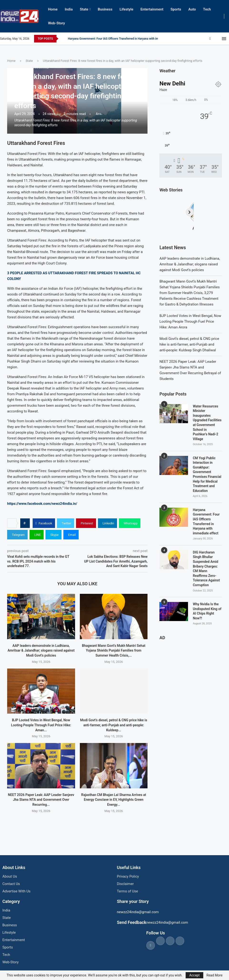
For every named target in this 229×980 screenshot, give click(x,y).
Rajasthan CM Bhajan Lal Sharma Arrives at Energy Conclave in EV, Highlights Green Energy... (114, 800)
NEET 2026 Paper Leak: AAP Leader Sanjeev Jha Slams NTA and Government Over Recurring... (41, 800)
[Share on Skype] (53, 535)
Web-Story (57, 23)
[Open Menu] (224, 39)
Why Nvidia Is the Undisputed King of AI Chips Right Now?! (207, 611)
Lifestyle (127, 9)
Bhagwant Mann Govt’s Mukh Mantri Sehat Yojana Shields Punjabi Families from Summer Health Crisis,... (114, 651)
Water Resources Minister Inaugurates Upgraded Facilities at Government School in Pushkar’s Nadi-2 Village (207, 423)
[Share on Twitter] (66, 523)
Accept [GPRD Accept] (194, 975)
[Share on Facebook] (44, 523)
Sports (176, 9)
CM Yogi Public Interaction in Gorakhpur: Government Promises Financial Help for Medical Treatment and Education (207, 474)
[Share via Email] (71, 535)
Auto (192, 9)
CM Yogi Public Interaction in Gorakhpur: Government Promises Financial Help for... (121, 39)
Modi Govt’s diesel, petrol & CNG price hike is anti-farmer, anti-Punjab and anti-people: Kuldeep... (114, 725)
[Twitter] (214, 39)
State (84, 9)
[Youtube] (219, 39)
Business (105, 9)
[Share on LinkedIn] (107, 523)
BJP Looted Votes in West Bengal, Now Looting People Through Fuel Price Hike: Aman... (41, 725)
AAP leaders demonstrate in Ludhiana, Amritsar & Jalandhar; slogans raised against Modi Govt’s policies (41, 651)
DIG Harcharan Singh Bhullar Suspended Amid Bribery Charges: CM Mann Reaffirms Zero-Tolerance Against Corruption (206, 569)
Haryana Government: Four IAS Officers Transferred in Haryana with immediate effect (206, 522)
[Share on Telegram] (17, 535)
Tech (207, 9)
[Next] (218, 212)
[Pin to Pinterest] (86, 523)
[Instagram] (216, 39)
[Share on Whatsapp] (130, 523)
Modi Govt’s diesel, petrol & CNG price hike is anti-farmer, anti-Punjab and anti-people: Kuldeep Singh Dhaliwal (189, 344)
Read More (214, 975)
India (69, 9)
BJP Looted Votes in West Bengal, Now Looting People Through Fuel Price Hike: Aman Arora (190, 321)
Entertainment (152, 9)
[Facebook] (210, 39)
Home (53, 9)
